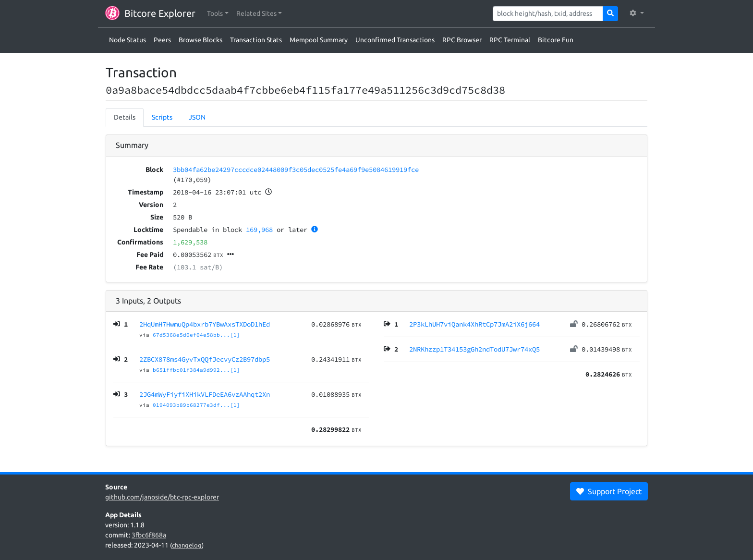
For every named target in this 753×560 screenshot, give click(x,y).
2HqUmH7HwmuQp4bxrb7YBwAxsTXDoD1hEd (205, 324)
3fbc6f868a (149, 535)
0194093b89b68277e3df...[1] (196, 405)
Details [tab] (125, 117)
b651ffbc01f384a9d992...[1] (196, 370)
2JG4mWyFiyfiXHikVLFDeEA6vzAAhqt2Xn (205, 394)
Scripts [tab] (162, 117)
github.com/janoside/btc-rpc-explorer (162, 497)
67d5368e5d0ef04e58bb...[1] (196, 335)
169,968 (259, 230)
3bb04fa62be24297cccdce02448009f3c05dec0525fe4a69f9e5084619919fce (296, 170)
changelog (187, 545)
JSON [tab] (197, 117)
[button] (218, 14)
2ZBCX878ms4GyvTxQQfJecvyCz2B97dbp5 (205, 359)
